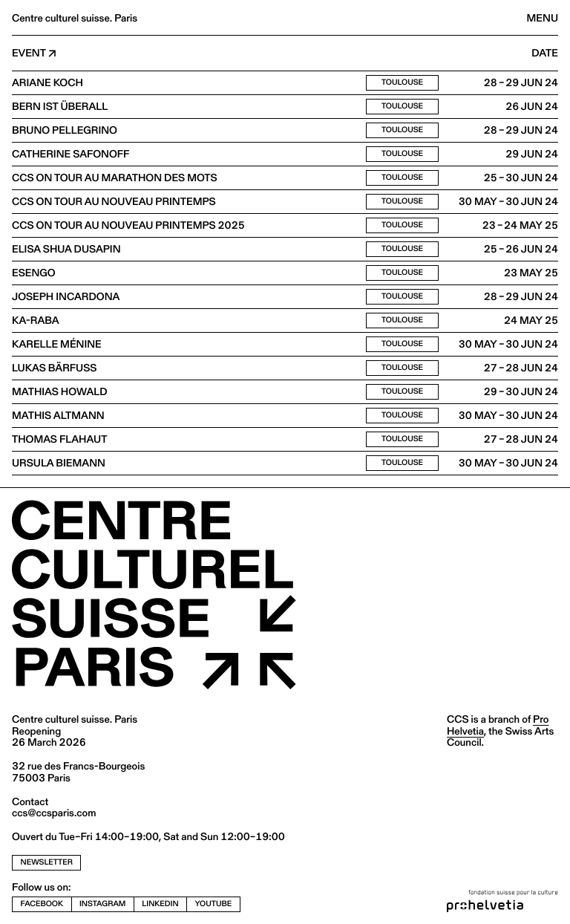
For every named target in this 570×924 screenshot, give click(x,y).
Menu (543, 18)
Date (545, 53)
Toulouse (402, 82)
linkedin (160, 904)
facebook (42, 904)
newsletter (47, 862)
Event (29, 53)
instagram (102, 904)
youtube (214, 904)
